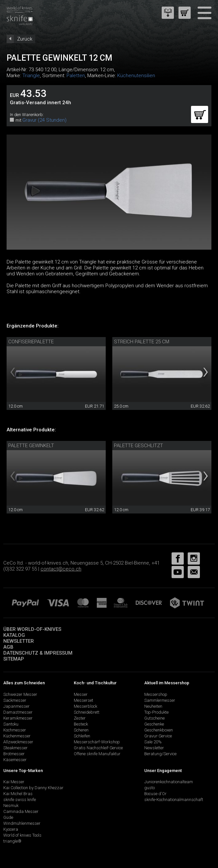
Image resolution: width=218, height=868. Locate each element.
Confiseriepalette (31, 342)
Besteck (81, 724)
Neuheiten (153, 706)
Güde (8, 817)
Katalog (14, 635)
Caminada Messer (21, 811)
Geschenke (154, 724)
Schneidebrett (87, 712)
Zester (80, 718)
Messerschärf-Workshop (97, 742)
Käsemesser (15, 760)
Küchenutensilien (136, 76)
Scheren (81, 730)
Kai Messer (14, 782)
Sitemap (14, 659)
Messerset (83, 700)
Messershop (156, 694)
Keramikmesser (18, 718)
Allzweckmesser (18, 742)
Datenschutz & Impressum (38, 653)
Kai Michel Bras (18, 794)
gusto (150, 788)
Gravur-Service (158, 736)
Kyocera (11, 829)
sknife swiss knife (20, 800)
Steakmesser (15, 748)
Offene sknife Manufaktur (97, 754)
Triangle (31, 76)
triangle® (12, 841)
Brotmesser (14, 754)
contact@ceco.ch (61, 569)
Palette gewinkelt (31, 446)
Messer (81, 694)
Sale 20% (153, 742)
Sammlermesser (160, 700)
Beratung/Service (160, 754)
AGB (8, 647)
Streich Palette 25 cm (142, 342)
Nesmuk (11, 806)
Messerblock (85, 706)
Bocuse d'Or (155, 794)
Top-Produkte (156, 712)
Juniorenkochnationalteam (169, 782)
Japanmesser (16, 706)
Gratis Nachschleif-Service (98, 748)
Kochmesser (15, 730)
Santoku (11, 724)
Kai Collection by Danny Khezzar (33, 788)
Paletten (76, 76)
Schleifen (82, 736)
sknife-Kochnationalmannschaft (174, 800)
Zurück (25, 39)
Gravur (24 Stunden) (44, 120)
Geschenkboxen (159, 730)
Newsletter (19, 641)
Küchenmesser (17, 736)
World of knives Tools (22, 835)
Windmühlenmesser (22, 823)
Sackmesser (15, 700)
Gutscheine (154, 718)
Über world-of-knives (32, 629)
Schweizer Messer (20, 694)
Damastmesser (18, 712)
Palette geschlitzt (138, 446)
